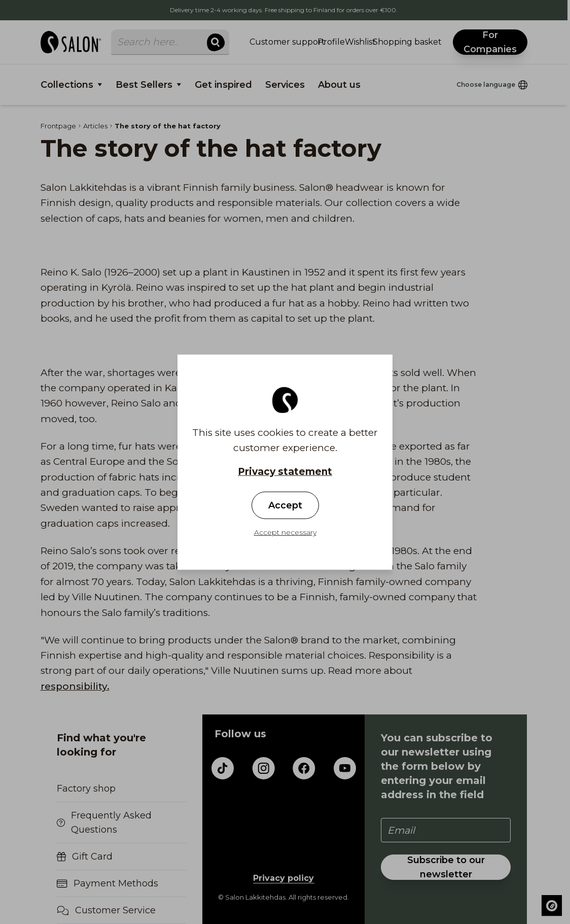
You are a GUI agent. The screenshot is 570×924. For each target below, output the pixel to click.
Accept (285, 505)
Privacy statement (285, 471)
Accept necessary (285, 532)
